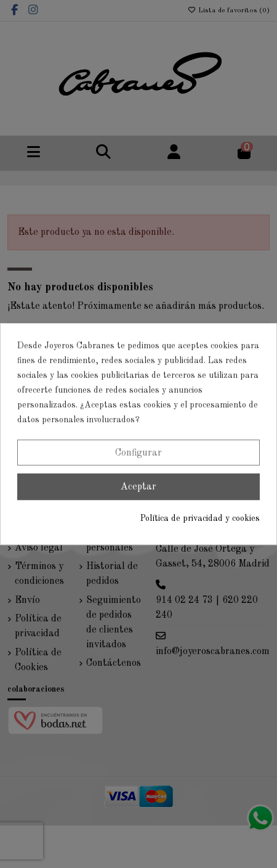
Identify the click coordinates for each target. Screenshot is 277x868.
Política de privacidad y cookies (200, 518)
